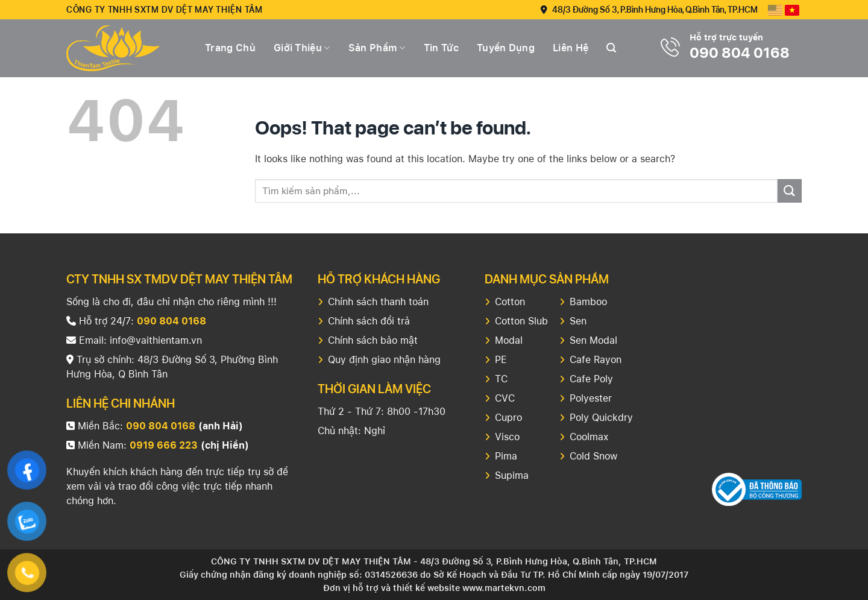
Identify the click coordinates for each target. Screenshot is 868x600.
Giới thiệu (302, 48)
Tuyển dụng (506, 48)
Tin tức (441, 48)
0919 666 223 (164, 445)
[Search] (611, 48)
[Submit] (790, 191)
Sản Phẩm (377, 48)
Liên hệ (571, 48)
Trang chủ (230, 48)
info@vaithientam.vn (156, 340)
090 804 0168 (740, 53)
